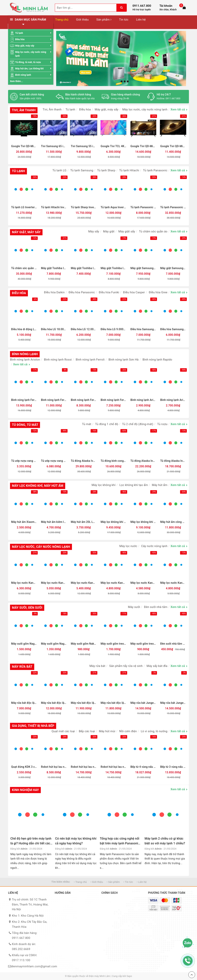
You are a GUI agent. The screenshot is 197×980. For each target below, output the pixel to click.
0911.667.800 (142, 6)
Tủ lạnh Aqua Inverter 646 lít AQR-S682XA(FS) (113, 207)
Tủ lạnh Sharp (106, 170)
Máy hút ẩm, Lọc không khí (29, 69)
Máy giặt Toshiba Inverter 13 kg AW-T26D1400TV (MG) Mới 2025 (54, 268)
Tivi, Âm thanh (52, 109)
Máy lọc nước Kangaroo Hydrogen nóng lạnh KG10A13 (24, 583)
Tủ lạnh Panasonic (155, 170)
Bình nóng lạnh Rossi (58, 360)
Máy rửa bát (97, 666)
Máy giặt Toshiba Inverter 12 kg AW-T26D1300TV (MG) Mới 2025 (84, 268)
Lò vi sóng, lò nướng (154, 731)
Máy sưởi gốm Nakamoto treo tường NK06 (84, 644)
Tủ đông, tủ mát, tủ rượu (28, 62)
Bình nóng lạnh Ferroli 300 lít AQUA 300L (24, 400)
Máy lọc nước (128, 546)
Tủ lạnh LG (60, 170)
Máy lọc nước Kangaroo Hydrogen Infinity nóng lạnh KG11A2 (84, 583)
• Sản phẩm (113, 882)
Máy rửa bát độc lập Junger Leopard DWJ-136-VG (84, 703)
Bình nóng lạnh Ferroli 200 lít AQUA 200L (54, 400)
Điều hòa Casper (134, 292)
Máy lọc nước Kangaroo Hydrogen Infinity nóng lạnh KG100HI (54, 583)
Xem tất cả (178, 109)
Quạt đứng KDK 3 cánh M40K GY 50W (24, 767)
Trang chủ (62, 20)
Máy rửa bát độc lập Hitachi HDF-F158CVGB (54, 703)
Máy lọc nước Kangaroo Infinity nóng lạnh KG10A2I (113, 583)
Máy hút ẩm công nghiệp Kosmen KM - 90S (173, 522)
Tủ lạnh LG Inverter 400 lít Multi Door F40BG (24, 207)
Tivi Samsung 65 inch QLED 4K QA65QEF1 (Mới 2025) (54, 146)
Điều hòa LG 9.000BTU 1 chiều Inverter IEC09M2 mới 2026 (113, 329)
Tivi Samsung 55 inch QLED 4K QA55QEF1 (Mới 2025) (84, 146)
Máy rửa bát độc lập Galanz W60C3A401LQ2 (24, 703)
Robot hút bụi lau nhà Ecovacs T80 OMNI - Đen (84, 767)
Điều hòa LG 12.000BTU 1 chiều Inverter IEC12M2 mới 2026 (84, 329)
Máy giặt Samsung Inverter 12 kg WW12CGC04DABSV (173, 268)
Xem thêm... (16, 81)
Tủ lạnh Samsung (82, 170)
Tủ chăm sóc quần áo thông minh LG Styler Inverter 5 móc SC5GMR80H (24, 268)
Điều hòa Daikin (54, 292)
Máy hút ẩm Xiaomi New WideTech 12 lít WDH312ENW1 (24, 522)
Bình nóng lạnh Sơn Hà (124, 360)
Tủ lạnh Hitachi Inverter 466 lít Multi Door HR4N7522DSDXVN (54, 207)
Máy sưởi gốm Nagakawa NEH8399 (24, 644)
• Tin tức (128, 882)
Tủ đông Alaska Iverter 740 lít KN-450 (84, 461)
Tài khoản (166, 6)
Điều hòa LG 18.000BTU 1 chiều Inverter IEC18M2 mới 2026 (54, 329)
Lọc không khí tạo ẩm (134, 485)
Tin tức (124, 20)
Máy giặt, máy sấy (25, 46)
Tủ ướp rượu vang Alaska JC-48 (54, 461)
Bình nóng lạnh (23, 75)
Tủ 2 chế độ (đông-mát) (138, 424)
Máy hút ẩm (160, 485)
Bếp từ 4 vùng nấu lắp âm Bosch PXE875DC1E (143, 767)
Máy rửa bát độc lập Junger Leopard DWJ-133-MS (113, 703)
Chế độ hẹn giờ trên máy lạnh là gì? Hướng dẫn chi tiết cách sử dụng (31, 843)
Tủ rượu (162, 424)
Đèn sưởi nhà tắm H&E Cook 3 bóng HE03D (173, 644)
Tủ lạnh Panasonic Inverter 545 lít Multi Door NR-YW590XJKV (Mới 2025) (173, 207)
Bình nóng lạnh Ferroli (90, 360)
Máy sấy (94, 231)
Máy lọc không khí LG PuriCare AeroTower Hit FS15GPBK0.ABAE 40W (113, 522)
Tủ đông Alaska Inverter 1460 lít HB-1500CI (143, 461)
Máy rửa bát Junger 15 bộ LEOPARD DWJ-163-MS (173, 703)
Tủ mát (87, 424)
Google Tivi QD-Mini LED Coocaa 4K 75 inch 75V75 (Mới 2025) (143, 146)
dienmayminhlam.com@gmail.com (34, 966)
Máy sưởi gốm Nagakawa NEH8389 (54, 644)
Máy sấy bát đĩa (157, 666)
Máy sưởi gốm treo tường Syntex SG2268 (113, 644)
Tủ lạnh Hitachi (129, 170)
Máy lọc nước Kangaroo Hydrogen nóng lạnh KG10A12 (143, 583)
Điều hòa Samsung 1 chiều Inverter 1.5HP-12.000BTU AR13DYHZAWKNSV (143, 329)
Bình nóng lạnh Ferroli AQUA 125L (113, 400)
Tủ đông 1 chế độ (107, 424)
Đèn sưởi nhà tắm (156, 607)
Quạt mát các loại (63, 731)
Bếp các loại (87, 731)
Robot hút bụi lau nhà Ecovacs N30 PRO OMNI (54, 767)
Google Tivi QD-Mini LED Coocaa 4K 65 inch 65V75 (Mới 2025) (173, 146)
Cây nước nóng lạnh (154, 546)
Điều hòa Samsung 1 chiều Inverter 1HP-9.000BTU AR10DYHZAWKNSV (173, 329)
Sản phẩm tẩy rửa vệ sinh (126, 666)
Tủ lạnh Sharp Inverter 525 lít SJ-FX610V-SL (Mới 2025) (84, 207)
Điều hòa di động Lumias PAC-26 (24, 329)
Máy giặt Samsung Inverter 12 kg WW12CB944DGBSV (143, 268)
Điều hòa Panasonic (82, 292)
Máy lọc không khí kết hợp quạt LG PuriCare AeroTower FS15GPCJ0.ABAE (143, 522)
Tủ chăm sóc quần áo (153, 231)
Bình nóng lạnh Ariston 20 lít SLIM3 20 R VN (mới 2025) (173, 400)
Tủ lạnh (19, 33)
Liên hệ (141, 20)
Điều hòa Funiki (109, 292)
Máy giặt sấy (127, 231)
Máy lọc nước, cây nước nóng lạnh (31, 54)
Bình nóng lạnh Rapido (157, 360)
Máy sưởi (134, 607)
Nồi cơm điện (128, 731)
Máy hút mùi (107, 731)
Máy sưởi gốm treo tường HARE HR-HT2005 (143, 644)
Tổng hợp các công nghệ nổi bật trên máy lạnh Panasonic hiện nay (120, 843)
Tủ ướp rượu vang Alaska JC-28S (24, 461)
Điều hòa (20, 39)
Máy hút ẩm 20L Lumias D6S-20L (84, 522)
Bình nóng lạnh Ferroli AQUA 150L (84, 400)
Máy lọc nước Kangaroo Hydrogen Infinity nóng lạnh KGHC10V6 (173, 583)
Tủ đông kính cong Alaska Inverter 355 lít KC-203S (113, 461)
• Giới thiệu (97, 882)
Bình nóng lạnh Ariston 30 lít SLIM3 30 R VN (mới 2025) (143, 400)
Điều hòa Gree (158, 292)
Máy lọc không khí (104, 485)
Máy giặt (109, 231)
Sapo (129, 976)
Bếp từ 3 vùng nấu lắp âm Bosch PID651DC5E (173, 767)
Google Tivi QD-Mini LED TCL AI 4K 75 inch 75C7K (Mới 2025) (24, 146)
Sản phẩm (104, 20)
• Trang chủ (80, 882)
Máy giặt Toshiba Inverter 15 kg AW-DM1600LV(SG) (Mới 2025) (113, 268)
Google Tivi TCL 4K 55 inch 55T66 (113, 146)
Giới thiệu (82, 20)
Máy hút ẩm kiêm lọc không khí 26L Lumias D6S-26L (54, 522)
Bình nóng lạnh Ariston (25, 360)
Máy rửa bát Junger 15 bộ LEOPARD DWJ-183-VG (143, 703)
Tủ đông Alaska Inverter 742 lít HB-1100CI (173, 461)
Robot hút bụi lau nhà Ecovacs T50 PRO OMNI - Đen (113, 767)
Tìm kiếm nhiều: (61, 882)
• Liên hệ (142, 882)
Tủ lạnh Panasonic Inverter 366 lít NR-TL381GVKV (143, 207)
